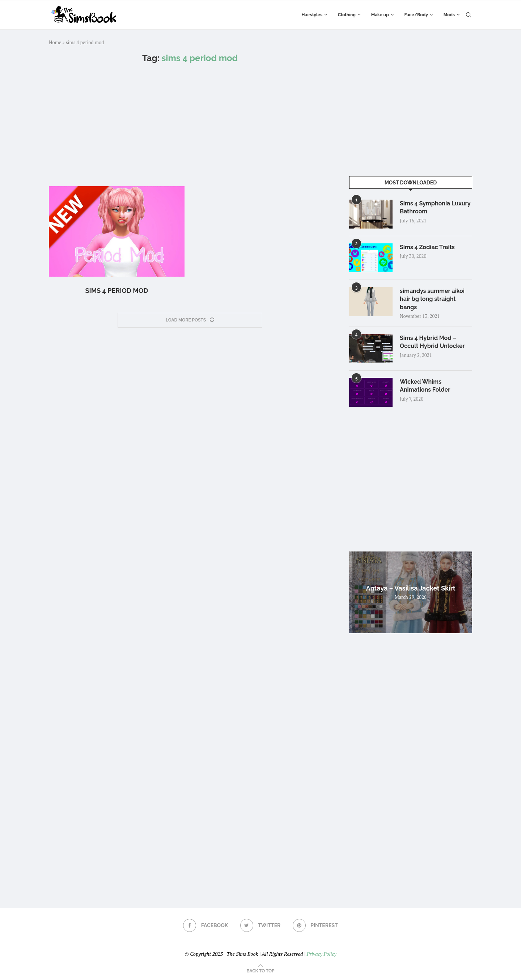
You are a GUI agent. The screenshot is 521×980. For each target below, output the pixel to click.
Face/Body (416, 15)
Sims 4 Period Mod (117, 291)
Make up (380, 15)
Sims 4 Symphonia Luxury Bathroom (435, 207)
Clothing (347, 15)
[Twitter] (260, 925)
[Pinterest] (315, 925)
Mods (449, 15)
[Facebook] (206, 925)
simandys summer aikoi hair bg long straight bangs (432, 299)
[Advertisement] (190, 125)
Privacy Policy (321, 954)
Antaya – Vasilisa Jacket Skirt (410, 588)
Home (55, 42)
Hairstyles (312, 15)
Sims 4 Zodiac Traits (427, 247)
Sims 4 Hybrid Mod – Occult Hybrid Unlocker (432, 342)
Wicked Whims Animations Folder (425, 386)
